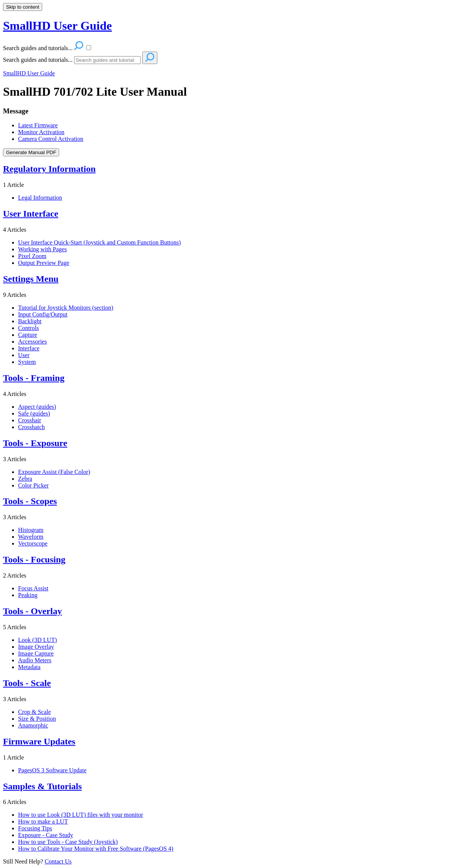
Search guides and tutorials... (38, 60)
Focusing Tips (35, 828)
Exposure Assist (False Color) (54, 472)
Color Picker (33, 485)
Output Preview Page (44, 263)
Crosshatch (31, 427)
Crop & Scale (34, 712)
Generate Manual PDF (31, 152)
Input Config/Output (43, 314)
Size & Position (37, 719)
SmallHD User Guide (29, 73)
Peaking (28, 595)
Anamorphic (33, 725)
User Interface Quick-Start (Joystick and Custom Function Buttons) (99, 242)
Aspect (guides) (37, 407)
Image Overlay (36, 647)
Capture (28, 335)
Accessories (32, 342)
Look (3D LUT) (37, 640)
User (24, 355)
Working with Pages (42, 249)
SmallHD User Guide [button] (57, 26)
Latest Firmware (38, 125)
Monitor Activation (41, 132)
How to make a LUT (43, 821)
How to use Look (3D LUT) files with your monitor (81, 815)
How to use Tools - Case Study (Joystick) (68, 842)
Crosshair (30, 420)
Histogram (31, 530)
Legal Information (40, 198)
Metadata (29, 667)
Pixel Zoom (32, 256)
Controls (28, 328)
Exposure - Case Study (46, 835)
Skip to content (23, 7)
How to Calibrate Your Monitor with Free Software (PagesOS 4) (96, 849)
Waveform (31, 537)
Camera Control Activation (51, 139)
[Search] (107, 60)
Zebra (25, 479)
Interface (29, 348)
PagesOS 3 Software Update (52, 770)
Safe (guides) (34, 413)
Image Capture (36, 653)
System (27, 362)
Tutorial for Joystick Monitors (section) (66, 308)
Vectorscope (33, 543)
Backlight (30, 321)
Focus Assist (33, 588)
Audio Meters (35, 660)
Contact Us (58, 861)
